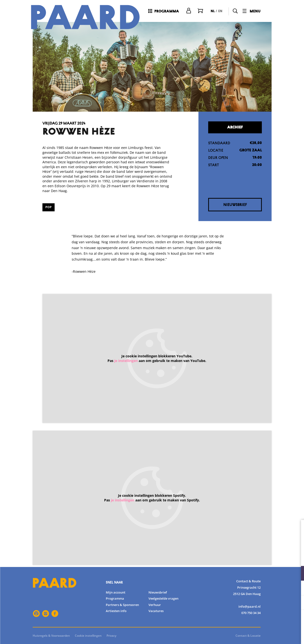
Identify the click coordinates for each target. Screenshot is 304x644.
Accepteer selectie (263, 635)
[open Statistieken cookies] (296, 588)
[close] (296, 529)
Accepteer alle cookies (263, 621)
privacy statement (243, 557)
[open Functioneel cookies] (296, 574)
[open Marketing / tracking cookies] (296, 603)
